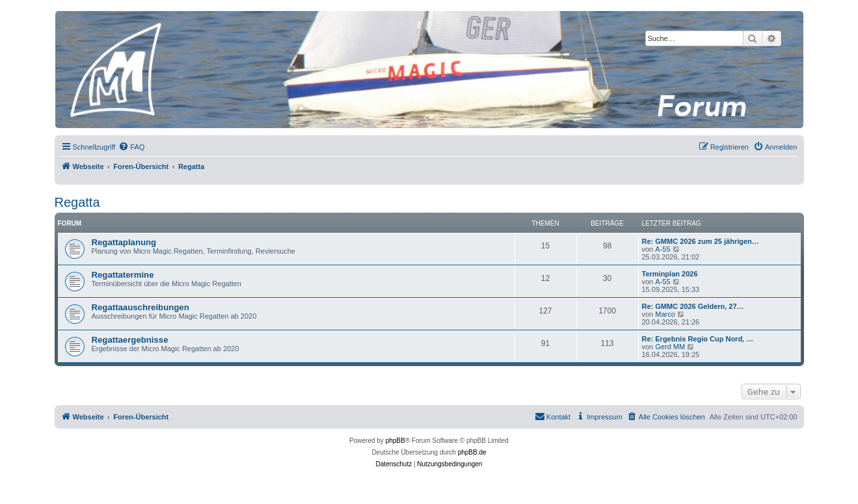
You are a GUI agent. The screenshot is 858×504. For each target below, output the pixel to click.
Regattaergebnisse (130, 340)
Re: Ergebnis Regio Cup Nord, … (698, 339)
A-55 (663, 249)
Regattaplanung (124, 242)
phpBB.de (472, 452)
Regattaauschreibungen (141, 307)
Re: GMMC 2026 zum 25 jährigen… (701, 241)
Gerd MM (670, 347)
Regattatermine (123, 275)
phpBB (395, 441)
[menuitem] (131, 147)
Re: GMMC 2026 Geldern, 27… (693, 306)
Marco (665, 314)
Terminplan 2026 (670, 274)
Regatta (77, 202)
